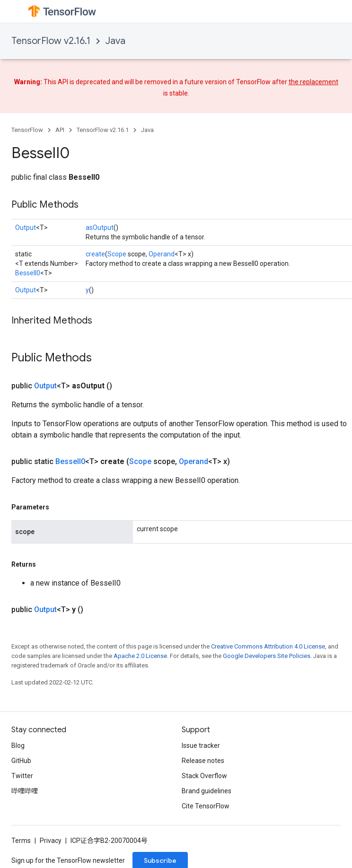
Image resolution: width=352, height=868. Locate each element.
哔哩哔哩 (25, 791)
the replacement (313, 82)
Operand (162, 254)
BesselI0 (28, 273)
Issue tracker (201, 745)
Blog (18, 745)
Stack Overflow (204, 776)
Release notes (203, 761)
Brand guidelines (207, 791)
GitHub (21, 761)
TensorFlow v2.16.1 (51, 41)
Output (26, 228)
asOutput (100, 228)
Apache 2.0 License (140, 656)
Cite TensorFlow (206, 806)
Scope (117, 254)
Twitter (22, 776)
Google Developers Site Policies (267, 656)
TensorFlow (27, 130)
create (95, 254)
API (60, 130)
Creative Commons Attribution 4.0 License (268, 646)
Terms (21, 841)
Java (115, 41)
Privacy (51, 841)
